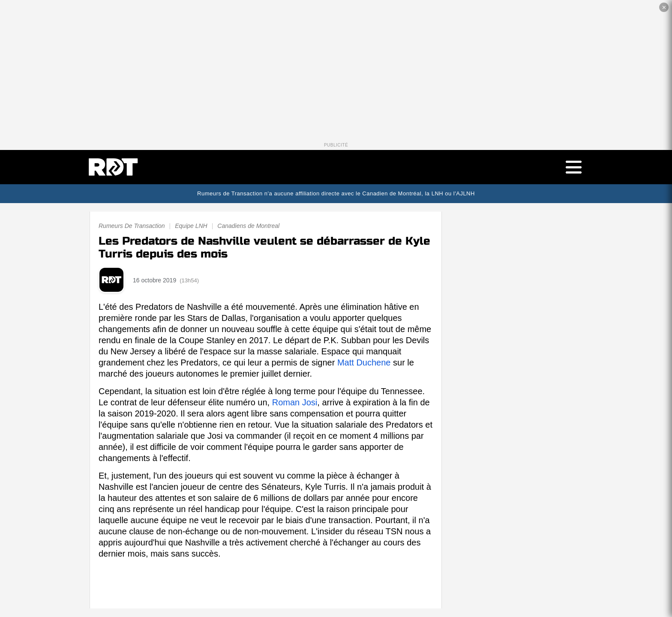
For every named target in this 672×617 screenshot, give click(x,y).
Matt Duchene (364, 362)
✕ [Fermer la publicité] (664, 7)
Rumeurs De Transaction (132, 226)
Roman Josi (295, 402)
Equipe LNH (191, 226)
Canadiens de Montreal (248, 226)
